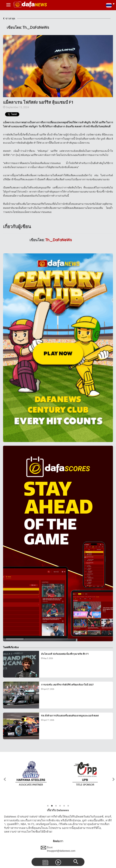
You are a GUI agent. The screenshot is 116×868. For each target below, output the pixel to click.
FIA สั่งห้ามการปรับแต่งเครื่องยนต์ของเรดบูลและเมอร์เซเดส (70, 716)
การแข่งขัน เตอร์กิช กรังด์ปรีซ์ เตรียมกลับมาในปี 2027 (67, 685)
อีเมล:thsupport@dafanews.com (58, 849)
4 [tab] (60, 806)
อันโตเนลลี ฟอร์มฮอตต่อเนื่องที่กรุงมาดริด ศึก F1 (65, 654)
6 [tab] (68, 806)
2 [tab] (52, 806)
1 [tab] (48, 806)
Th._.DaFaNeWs (59, 240)
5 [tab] (64, 806)
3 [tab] (56, 806)
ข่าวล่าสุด (9, 19)
